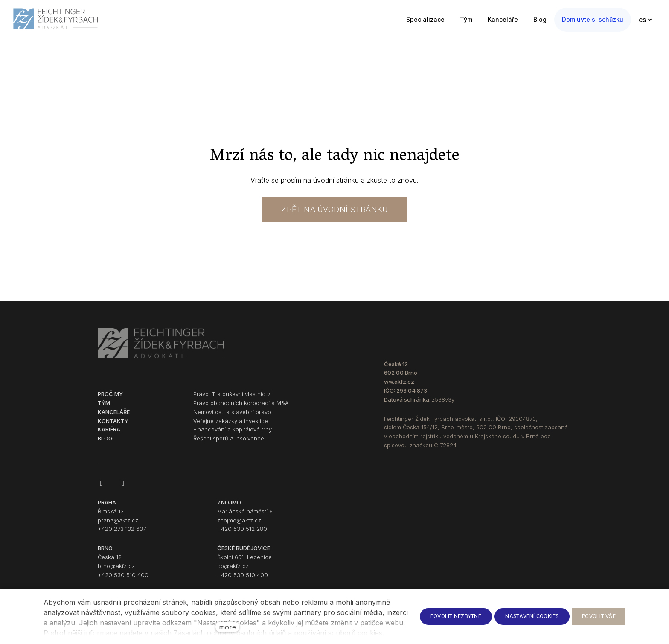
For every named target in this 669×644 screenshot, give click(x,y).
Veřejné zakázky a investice (231, 425)
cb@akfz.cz (233, 570)
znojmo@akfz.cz (239, 525)
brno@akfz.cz (116, 570)
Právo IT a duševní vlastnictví (232, 399)
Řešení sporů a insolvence (229, 443)
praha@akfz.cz (118, 525)
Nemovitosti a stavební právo (232, 416)
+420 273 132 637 (122, 533)
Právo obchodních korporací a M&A (241, 408)
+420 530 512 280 (242, 533)
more (227, 627)
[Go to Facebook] (102, 488)
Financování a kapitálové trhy (233, 434)
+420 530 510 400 (123, 579)
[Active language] (648, 20)
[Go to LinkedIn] (123, 488)
